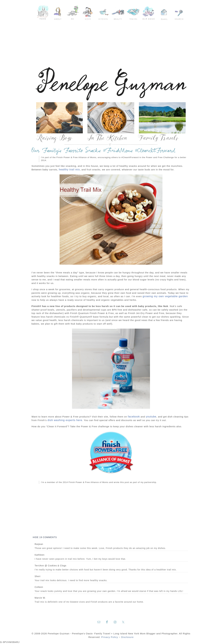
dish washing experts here (65, 420)
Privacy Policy (110, 637)
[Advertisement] (111, 44)
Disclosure (127, 637)
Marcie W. (40, 598)
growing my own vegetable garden (165, 296)
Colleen (39, 587)
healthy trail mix (69, 170)
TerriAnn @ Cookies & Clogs (51, 566)
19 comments (45, 537)
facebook (134, 417)
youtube (151, 417)
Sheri (38, 576)
